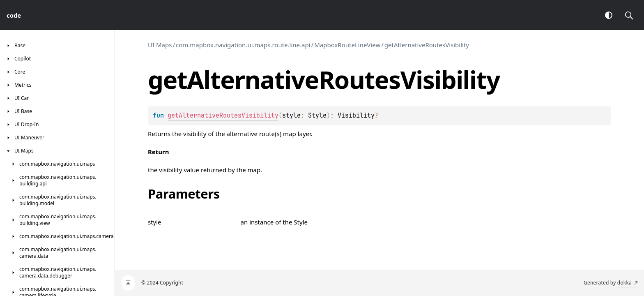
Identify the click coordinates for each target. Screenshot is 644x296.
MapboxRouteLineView (347, 45)
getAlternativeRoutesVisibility (427, 45)
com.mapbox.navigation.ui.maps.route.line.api (243, 45)
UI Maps (160, 45)
